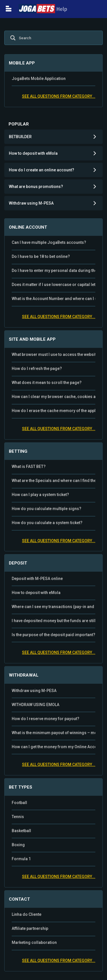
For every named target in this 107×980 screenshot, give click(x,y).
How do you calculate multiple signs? (47, 509)
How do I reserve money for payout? (46, 719)
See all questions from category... (59, 96)
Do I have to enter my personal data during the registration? (53, 271)
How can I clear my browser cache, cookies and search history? (53, 397)
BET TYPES (21, 787)
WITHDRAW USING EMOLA (36, 705)
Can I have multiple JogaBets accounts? (49, 242)
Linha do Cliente (27, 914)
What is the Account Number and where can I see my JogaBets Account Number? (53, 299)
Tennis (18, 817)
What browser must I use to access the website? (53, 354)
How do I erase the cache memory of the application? (53, 411)
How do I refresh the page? (37, 369)
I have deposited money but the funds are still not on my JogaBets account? (53, 621)
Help (43, 9)
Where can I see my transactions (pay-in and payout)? (53, 607)
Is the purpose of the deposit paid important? (53, 635)
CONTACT (19, 899)
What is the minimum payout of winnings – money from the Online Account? (53, 733)
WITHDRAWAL (24, 675)
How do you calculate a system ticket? (47, 523)
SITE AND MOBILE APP (32, 339)
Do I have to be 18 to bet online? (41, 256)
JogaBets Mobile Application (39, 79)
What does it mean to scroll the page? (47, 383)
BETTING (18, 451)
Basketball (21, 831)
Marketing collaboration (34, 942)
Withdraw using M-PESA (34, 691)
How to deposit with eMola (36, 593)
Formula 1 (21, 859)
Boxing (18, 845)
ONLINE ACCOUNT (28, 227)
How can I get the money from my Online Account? (53, 747)
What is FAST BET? (29, 467)
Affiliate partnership (30, 928)
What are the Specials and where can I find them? (53, 481)
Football (19, 803)
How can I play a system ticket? (40, 495)
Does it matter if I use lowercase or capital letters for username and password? (53, 285)
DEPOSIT (18, 563)
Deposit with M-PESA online (37, 579)
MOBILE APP (22, 63)
